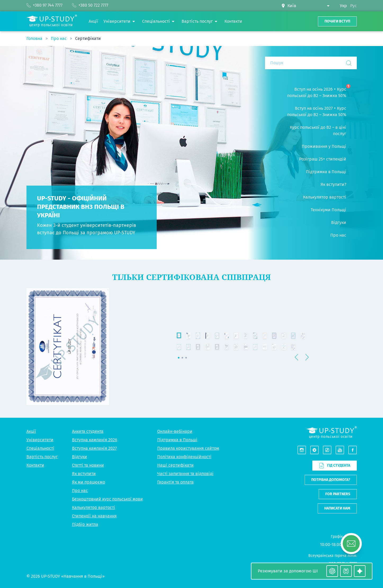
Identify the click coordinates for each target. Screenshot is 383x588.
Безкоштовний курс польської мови (107, 499)
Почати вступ (337, 21)
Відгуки (80, 457)
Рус (353, 6)
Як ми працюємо (89, 482)
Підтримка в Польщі (177, 440)
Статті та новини (88, 465)
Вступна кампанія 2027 (94, 448)
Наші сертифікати (175, 465)
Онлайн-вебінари (175, 431)
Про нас (59, 38)
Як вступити (84, 474)
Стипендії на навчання (94, 516)
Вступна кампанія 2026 (95, 440)
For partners (338, 494)
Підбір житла (85, 524)
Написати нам (337, 508)
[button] (343, 398)
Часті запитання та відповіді (185, 474)
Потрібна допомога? (331, 480)
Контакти (35, 465)
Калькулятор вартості (94, 507)
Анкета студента (88, 431)
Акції (31, 431)
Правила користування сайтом (188, 448)
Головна (35, 38)
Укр (343, 6)
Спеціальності (40, 448)
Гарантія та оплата (175, 482)
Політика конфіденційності (184, 457)
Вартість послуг (42, 457)
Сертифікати (88, 38)
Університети (40, 440)
